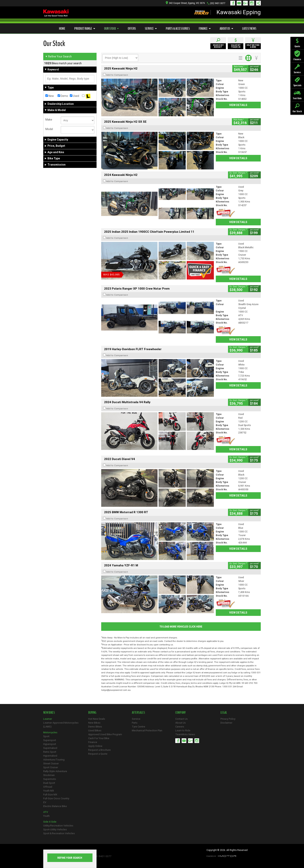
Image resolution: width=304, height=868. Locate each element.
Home (62, 29)
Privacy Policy (228, 719)
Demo (63, 96)
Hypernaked (50, 756)
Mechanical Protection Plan (147, 730)
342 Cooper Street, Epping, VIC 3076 (185, 3)
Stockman (49, 775)
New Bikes (94, 723)
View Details (238, 105)
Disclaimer (226, 723)
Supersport (50, 740)
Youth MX (49, 791)
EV (45, 802)
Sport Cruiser (51, 767)
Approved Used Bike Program (105, 734)
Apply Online (95, 746)
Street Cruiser (51, 763)
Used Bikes (95, 730)
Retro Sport (50, 752)
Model (49, 129)
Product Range (85, 29)
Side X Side (50, 822)
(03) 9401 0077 (218, 3)
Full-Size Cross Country (56, 798)
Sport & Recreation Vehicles (59, 833)
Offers (132, 29)
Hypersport (50, 744)
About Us (226, 29)
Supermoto (50, 779)
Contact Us (181, 719)
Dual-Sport (49, 783)
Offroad (48, 787)
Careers (180, 727)
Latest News (249, 29)
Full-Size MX (50, 795)
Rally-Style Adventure (55, 771)
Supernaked (50, 748)
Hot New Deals (97, 719)
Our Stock (111, 29)
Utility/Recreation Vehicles (58, 826)
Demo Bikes (95, 727)
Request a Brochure (99, 750)
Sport (46, 736)
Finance (205, 29)
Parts (135, 723)
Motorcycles (50, 732)
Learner (48, 719)
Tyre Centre (139, 727)
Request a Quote (98, 754)
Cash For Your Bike (99, 738)
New (50, 96)
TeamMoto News (185, 734)
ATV (46, 812)
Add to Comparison (117, 75)
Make (49, 120)
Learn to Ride (183, 730)
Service (151, 29)
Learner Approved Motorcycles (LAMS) (61, 725)
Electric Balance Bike (55, 806)
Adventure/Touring (54, 760)
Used (74, 96)
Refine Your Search (58, 56)
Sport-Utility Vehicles (55, 829)
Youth (46, 816)
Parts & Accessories (178, 29)
